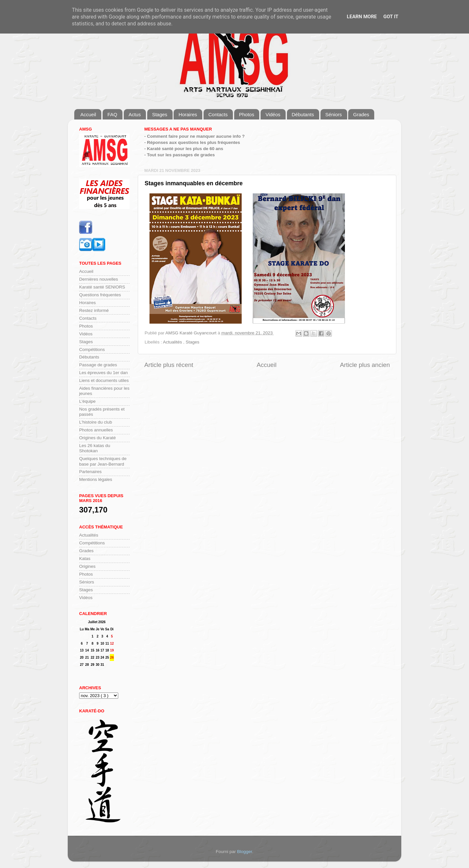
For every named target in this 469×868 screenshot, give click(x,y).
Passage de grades (98, 365)
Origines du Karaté (98, 438)
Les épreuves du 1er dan (103, 373)
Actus (135, 114)
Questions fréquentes (100, 295)
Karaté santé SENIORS (102, 287)
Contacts (218, 114)
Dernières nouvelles (99, 279)
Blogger (245, 852)
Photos (247, 114)
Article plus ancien (365, 365)
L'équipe (87, 401)
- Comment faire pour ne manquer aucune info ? (194, 136)
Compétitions (92, 350)
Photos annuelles (96, 430)
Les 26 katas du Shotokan (95, 448)
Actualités (173, 342)
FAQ (112, 114)
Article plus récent (169, 365)
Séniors (334, 114)
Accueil (88, 114)
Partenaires (90, 472)
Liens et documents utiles (104, 380)
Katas (85, 559)
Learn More (362, 17)
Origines (87, 566)
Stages (160, 114)
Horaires (188, 114)
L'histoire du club (96, 422)
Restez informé (94, 310)
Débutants (303, 114)
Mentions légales (96, 479)
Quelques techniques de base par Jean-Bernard (103, 461)
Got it (391, 17)
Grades (361, 114)
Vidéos (273, 114)
